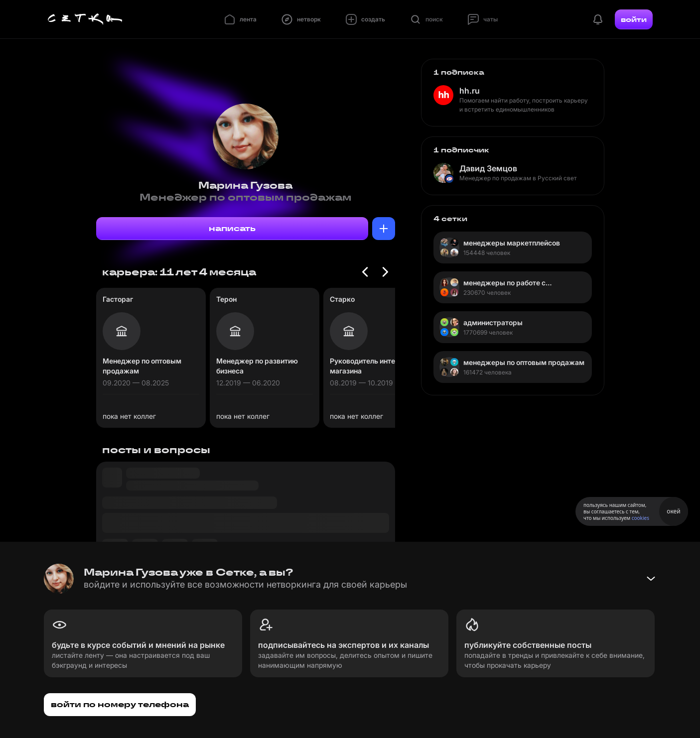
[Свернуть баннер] (651, 579)
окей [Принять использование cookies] (673, 511)
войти (634, 19)
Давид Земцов (488, 168)
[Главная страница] (85, 19)
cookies (640, 518)
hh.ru (470, 91)
